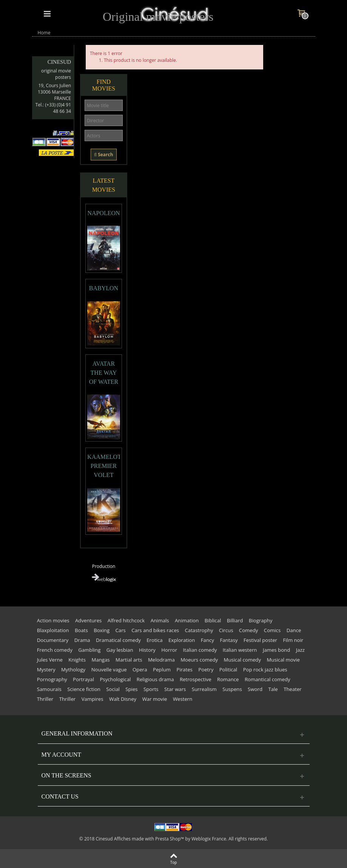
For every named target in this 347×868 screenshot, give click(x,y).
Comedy (249, 630)
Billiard (235, 620)
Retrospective (196, 679)
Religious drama (155, 679)
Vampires (93, 699)
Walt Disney (123, 699)
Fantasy (229, 640)
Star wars (175, 689)
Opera (140, 669)
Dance (294, 630)
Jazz (300, 650)
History (147, 650)
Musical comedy (243, 660)
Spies (131, 689)
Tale (273, 689)
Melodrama (161, 660)
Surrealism (204, 689)
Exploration (182, 640)
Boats (81, 630)
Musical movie (283, 660)
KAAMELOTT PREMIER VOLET (104, 466)
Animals (160, 620)
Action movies (53, 620)
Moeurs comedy (199, 660)
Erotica (154, 640)
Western (183, 699)
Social (113, 689)
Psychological (115, 679)
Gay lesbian (120, 650)
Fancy (207, 640)
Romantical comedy (268, 679)
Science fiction (84, 689)
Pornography (52, 679)
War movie (155, 699)
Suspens (232, 689)
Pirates (184, 669)
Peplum (162, 669)
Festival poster (260, 640)
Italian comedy (200, 650)
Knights (77, 660)
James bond (276, 650)
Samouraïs (49, 689)
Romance (228, 679)
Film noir (293, 640)
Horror (169, 650)
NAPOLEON (103, 213)
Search (103, 155)
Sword (255, 689)
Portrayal (83, 679)
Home (44, 33)
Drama (82, 640)
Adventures (88, 620)
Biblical (213, 620)
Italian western (240, 650)
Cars (121, 630)
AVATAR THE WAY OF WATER (104, 373)
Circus (226, 630)
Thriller (45, 699)
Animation (187, 620)
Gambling (89, 650)
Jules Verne (50, 660)
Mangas (101, 660)
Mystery (46, 669)
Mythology (73, 669)
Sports (151, 689)
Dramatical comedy (118, 640)
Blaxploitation (53, 630)
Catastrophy (199, 630)
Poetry (206, 669)
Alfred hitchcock (126, 620)
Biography (261, 620)
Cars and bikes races (155, 630)
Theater (293, 689)
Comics (272, 630)
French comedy (55, 650)
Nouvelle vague (109, 669)
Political (228, 669)
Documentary (53, 640)
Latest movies (104, 185)
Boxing (102, 630)
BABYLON (104, 288)
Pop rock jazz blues (265, 669)
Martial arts (129, 660)
